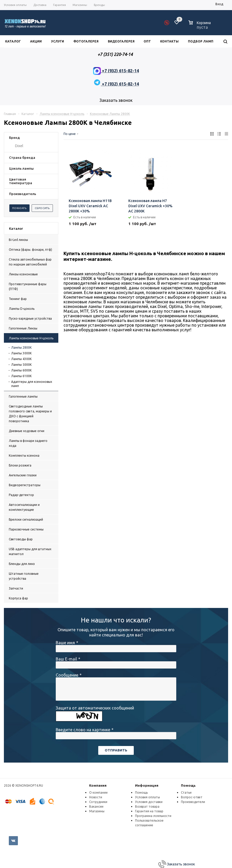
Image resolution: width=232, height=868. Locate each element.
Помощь (188, 785)
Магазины (97, 811)
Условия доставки (149, 802)
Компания (98, 785)
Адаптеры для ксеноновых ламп (32, 384)
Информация (147, 785)
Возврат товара (147, 806)
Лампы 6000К (21, 370)
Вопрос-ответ (192, 797)
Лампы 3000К (21, 353)
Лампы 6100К (21, 376)
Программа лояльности (153, 816)
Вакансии (96, 806)
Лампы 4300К (21, 359)
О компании (98, 792)
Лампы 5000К (21, 365)
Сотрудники (98, 802)
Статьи (186, 792)
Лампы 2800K (21, 347)
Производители (193, 802)
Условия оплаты (147, 797)
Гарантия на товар (149, 811)
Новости (96, 797)
